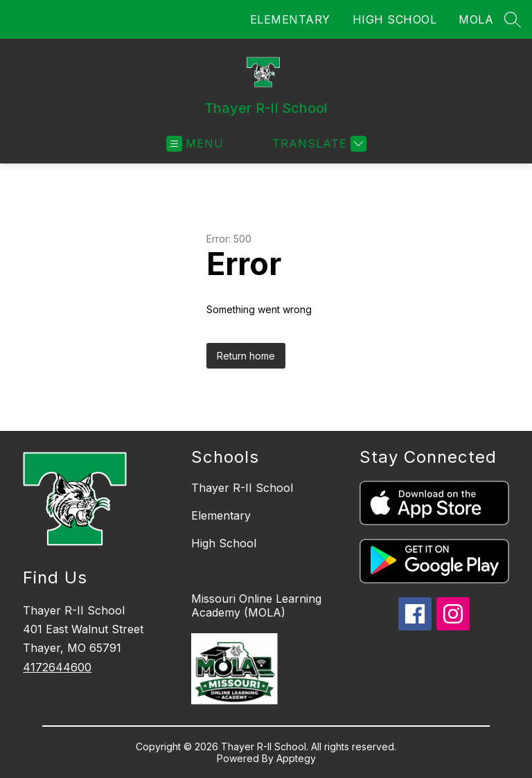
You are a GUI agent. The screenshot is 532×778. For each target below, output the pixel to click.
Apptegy (296, 758)
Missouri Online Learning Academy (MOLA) (256, 605)
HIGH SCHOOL (395, 19)
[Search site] (513, 19)
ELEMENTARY (290, 19)
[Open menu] (195, 144)
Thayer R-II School (242, 488)
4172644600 (57, 667)
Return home (246, 356)
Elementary (221, 515)
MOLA (476, 19)
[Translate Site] (318, 144)
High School (224, 543)
